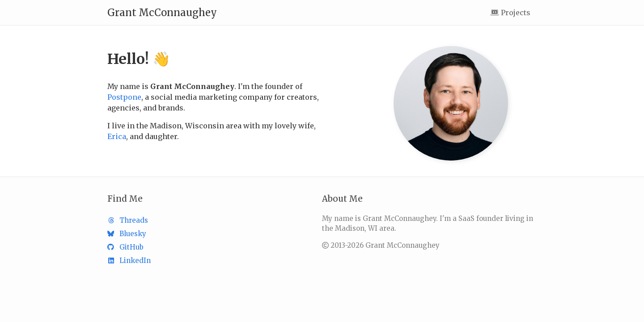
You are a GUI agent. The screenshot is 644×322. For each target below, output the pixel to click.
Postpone (124, 97)
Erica (117, 136)
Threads (128, 220)
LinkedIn (129, 261)
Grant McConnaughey (162, 13)
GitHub (125, 247)
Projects (510, 13)
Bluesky (127, 234)
